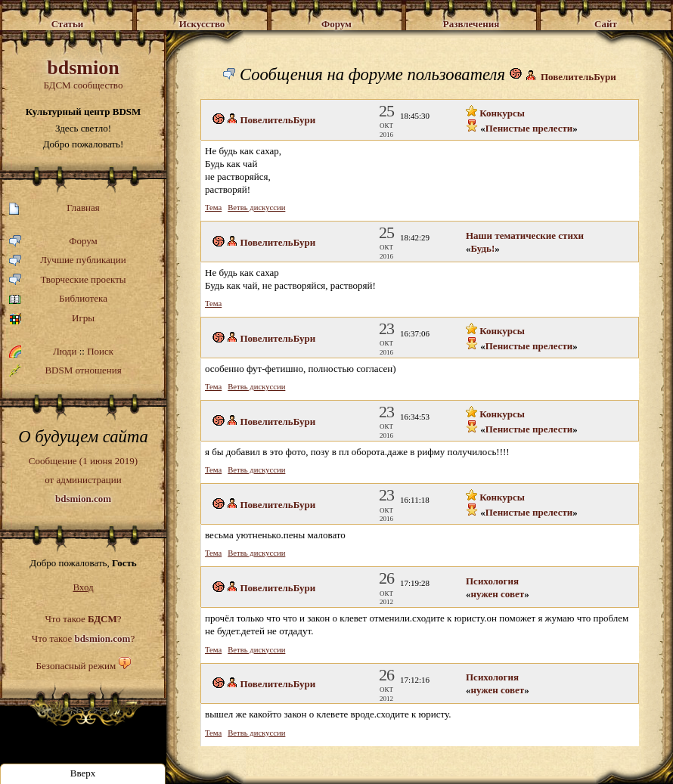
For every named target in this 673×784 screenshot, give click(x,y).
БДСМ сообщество (83, 74)
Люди (65, 351)
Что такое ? (83, 619)
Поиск (100, 351)
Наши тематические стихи (525, 236)
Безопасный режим (76, 666)
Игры (52, 319)
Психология (492, 581)
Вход (83, 587)
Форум (53, 242)
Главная (54, 208)
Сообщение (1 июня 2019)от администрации (83, 479)
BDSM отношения (65, 370)
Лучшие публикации (68, 260)
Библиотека (58, 299)
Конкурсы (495, 113)
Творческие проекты (68, 280)
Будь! (483, 248)
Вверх (83, 773)
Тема (213, 208)
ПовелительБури (578, 77)
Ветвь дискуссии (256, 208)
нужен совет (498, 594)
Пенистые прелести (529, 128)
